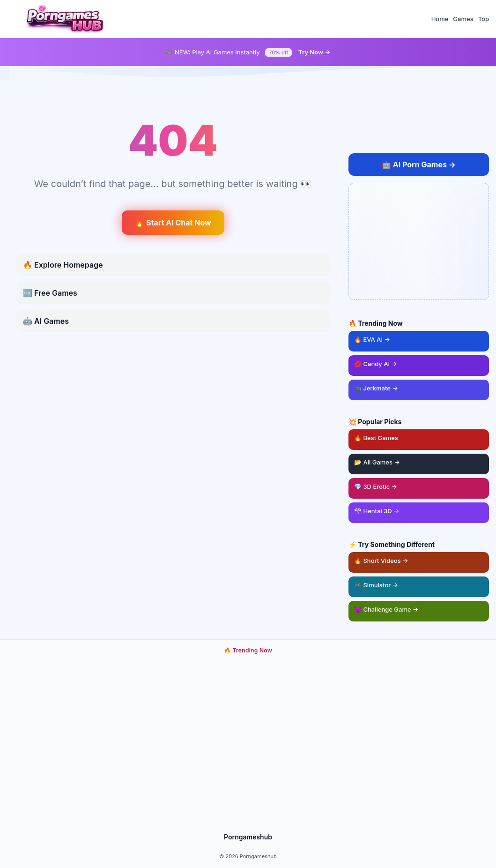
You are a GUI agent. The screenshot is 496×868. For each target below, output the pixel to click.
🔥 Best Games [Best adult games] (422, 435)
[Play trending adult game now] (248, 742)
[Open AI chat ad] (419, 241)
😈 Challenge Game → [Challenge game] (386, 609)
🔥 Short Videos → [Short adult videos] (381, 561)
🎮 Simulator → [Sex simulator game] (376, 585)
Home (440, 19)
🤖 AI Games (46, 321)
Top (484, 19)
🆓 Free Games (50, 293)
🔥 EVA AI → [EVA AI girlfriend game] (372, 339)
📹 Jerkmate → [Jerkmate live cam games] (376, 388)
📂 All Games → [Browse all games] (377, 462)
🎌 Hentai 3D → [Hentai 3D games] (377, 511)
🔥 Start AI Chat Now (173, 223)
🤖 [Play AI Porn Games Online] (419, 165)
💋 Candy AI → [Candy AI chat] (376, 364)
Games (463, 19)
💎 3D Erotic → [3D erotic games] (376, 486)
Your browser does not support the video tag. (248, 742)
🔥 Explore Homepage (63, 265)
